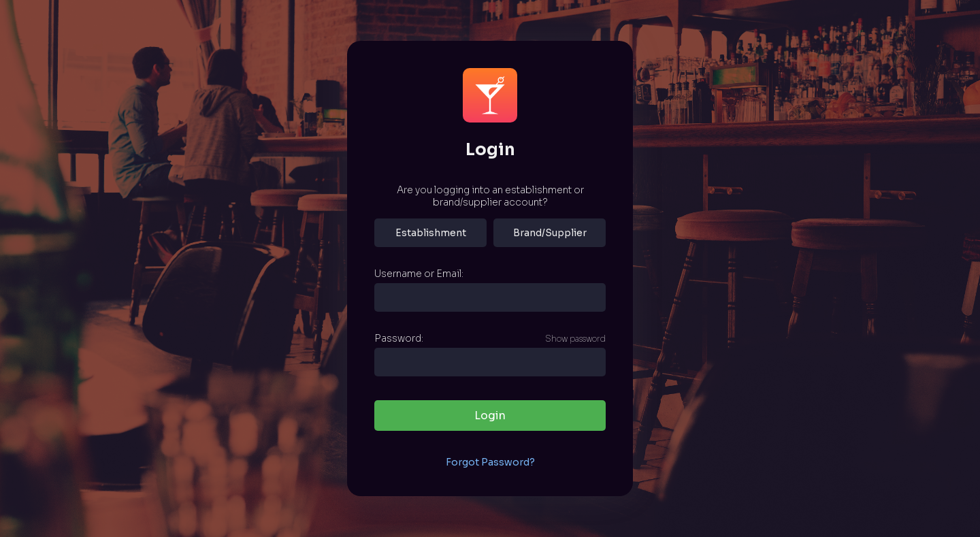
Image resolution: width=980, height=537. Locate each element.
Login (490, 416)
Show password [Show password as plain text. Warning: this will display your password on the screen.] (575, 339)
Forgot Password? (490, 462)
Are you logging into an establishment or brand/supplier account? (490, 196)
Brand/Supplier (550, 233)
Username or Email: (419, 274)
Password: (399, 338)
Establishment (431, 233)
